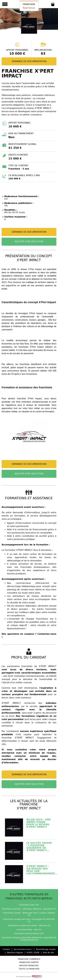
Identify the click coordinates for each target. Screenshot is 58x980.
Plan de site (48, 953)
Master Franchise (29, 966)
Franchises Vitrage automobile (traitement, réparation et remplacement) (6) (29, 939)
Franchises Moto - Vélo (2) (29, 930)
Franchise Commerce (29, 959)
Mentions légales (15, 953)
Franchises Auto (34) (29, 905)
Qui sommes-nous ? (23, 949)
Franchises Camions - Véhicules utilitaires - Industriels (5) (29, 909)
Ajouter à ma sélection (29, 242)
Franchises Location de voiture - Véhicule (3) (29, 925)
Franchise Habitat (29, 962)
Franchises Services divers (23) (29, 933)
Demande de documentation (29, 61)
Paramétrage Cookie (46, 949)
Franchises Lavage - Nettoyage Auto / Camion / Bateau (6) (29, 914)
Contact (6, 949)
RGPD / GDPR (33, 953)
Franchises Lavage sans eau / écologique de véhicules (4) (29, 920)
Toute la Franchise (29, 969)
